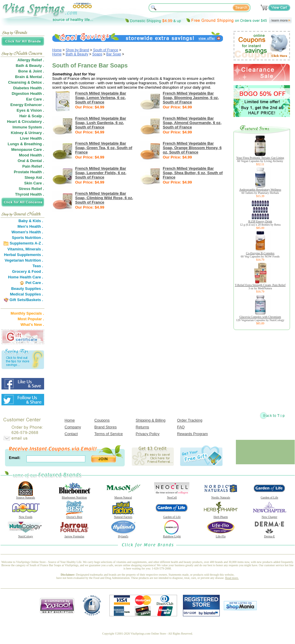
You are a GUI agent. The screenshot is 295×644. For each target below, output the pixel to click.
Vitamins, (16, 249)
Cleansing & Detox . (26, 82)
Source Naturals (26, 496)
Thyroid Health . (29, 194)
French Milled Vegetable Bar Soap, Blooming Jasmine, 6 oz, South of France (191, 98)
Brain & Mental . (29, 77)
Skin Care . (34, 183)
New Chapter (269, 516)
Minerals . (34, 249)
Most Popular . (31, 319)
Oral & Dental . (31, 161)
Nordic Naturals (221, 496)
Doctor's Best (74, 516)
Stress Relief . (31, 189)
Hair (23, 116)
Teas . (38, 266)
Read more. (232, 578)
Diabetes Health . (29, 88)
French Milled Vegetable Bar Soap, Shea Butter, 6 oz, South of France (193, 173)
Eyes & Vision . (30, 110)
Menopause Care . (27, 150)
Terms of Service (109, 434)
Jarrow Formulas (74, 535)
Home (57, 50)
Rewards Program (192, 434)
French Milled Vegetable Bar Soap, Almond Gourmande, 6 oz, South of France (192, 123)
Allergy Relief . (31, 60)
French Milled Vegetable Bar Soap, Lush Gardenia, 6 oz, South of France (101, 123)
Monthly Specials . (27, 313)
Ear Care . (35, 99)
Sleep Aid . (34, 177)
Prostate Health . (29, 172)
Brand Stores (106, 427)
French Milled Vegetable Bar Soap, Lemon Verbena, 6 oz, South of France (101, 98)
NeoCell (172, 496)
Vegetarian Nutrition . (24, 260)
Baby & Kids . (31, 221)
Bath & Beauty (77, 54)
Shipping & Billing (150, 420)
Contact (71, 434)
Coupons (102, 420)
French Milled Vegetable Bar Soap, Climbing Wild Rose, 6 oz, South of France (104, 198)
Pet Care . (34, 283)
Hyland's (123, 535)
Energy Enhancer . (27, 105)
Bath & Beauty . (30, 66)
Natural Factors (123, 516)
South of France (105, 50)
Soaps (97, 54)
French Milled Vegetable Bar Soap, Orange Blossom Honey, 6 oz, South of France (192, 148)
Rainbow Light (172, 535)
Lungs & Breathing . (26, 144)
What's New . (32, 325)
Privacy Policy (147, 434)
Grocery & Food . (27, 271)
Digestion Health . (28, 94)
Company (73, 427)
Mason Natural (123, 496)
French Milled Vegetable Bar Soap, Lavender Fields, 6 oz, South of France (101, 173)
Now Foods (26, 516)
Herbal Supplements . (24, 255)
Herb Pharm (221, 516)
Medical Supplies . (27, 294)
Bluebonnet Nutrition (74, 496)
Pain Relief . (33, 166)
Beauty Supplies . (27, 289)
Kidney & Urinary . (27, 133)
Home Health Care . (25, 277)
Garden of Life (269, 496)
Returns (142, 427)
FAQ (181, 427)
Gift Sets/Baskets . (26, 300)
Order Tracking (190, 420)
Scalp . (38, 116)
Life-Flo (221, 535)
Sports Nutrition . (27, 238)
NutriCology (26, 535)
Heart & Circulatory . (26, 122)
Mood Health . (31, 155)
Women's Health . (27, 232)
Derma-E (269, 535)
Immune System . (28, 127)
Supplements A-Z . (26, 243)
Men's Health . (30, 226)
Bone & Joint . (31, 71)
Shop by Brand (77, 50)
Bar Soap (114, 54)
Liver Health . (32, 138)
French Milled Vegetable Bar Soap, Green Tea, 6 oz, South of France (104, 148)
